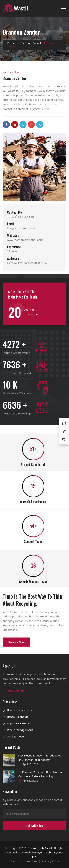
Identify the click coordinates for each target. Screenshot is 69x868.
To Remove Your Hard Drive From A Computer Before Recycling (40, 774)
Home (12, 43)
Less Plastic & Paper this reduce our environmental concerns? (40, 758)
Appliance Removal (19, 723)
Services (32, 861)
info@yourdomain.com (22, 228)
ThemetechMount (40, 848)
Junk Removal (16, 737)
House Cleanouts (18, 717)
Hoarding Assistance (20, 710)
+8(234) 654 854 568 (21, 217)
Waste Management (20, 730)
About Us (16, 861)
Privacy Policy (51, 861)
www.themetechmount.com (25, 240)
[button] (16, 691)
